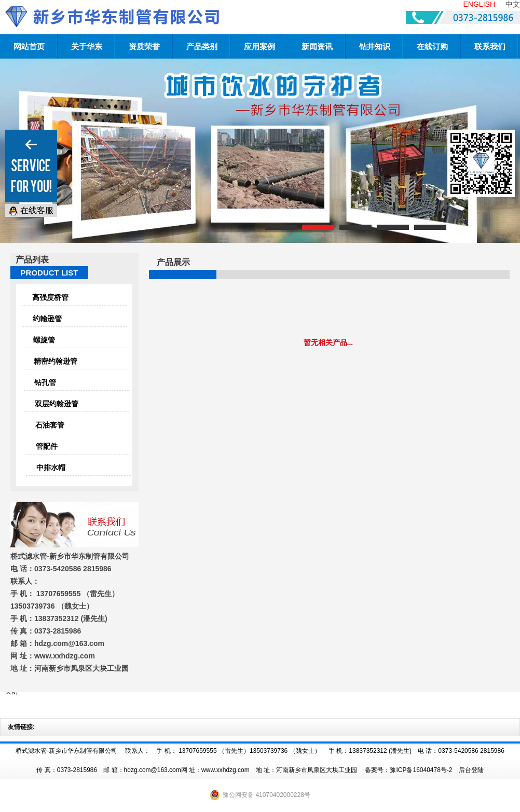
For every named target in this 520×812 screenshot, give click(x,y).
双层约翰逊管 (57, 404)
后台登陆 (471, 770)
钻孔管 (45, 382)
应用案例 (259, 46)
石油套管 (50, 425)
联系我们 (490, 46)
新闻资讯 (317, 46)
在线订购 (432, 46)
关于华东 (87, 46)
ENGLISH (479, 4)
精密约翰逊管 (56, 361)
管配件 (47, 446)
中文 (513, 4)
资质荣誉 (144, 46)
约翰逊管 (47, 319)
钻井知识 (375, 46)
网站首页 (29, 46)
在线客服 (31, 211)
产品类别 (202, 46)
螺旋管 (44, 340)
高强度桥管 (50, 297)
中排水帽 (51, 467)
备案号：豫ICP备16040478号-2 (408, 770)
